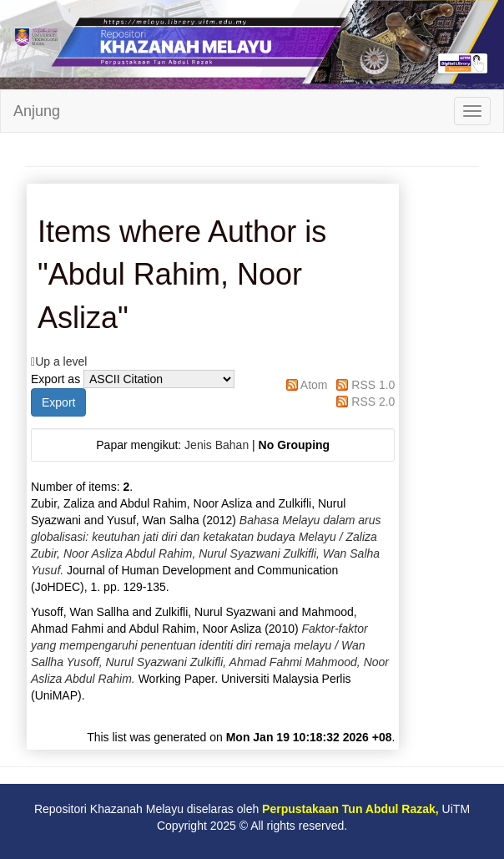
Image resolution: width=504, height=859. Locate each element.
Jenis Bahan (217, 445)
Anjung (37, 111)
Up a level (61, 361)
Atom (314, 385)
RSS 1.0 (373, 385)
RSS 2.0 (373, 402)
